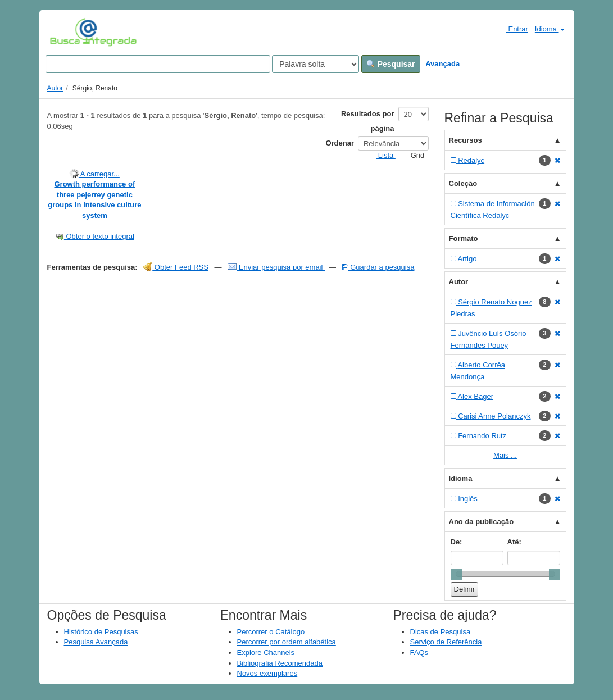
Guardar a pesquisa (378, 267)
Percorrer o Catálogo (271, 632)
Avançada (442, 64)
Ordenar (340, 143)
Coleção (463, 183)
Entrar (513, 29)
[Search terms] (158, 64)
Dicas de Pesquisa (441, 632)
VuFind (67, 32)
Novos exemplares (267, 673)
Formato (464, 238)
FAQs (419, 653)
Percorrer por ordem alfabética (287, 642)
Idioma (550, 29)
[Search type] (315, 64)
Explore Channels (266, 653)
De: (457, 542)
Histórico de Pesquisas (101, 632)
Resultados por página (368, 121)
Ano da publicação (482, 522)
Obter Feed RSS (176, 267)
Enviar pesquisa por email (276, 267)
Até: (514, 542)
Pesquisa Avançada (96, 642)
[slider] (456, 574)
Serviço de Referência (446, 642)
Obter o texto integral (95, 236)
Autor (55, 88)
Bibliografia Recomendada (280, 663)
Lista (381, 155)
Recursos (466, 140)
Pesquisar (391, 64)
